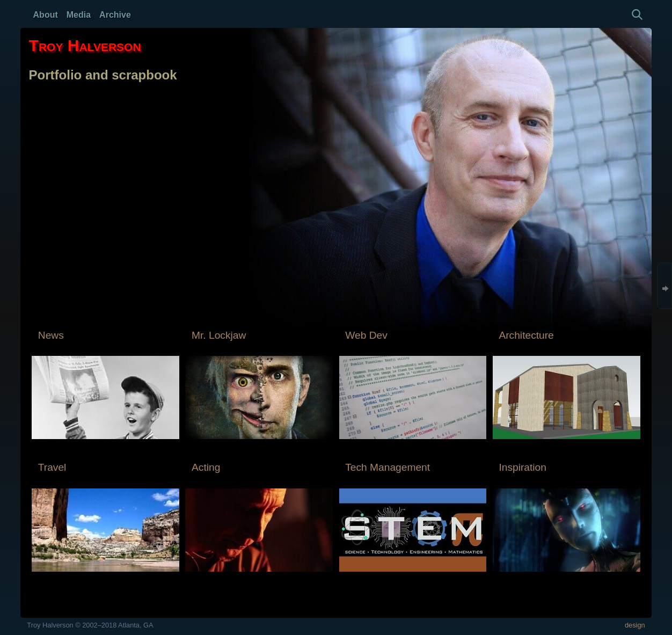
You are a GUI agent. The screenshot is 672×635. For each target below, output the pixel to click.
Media (79, 15)
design (635, 625)
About (46, 15)
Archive (115, 15)
